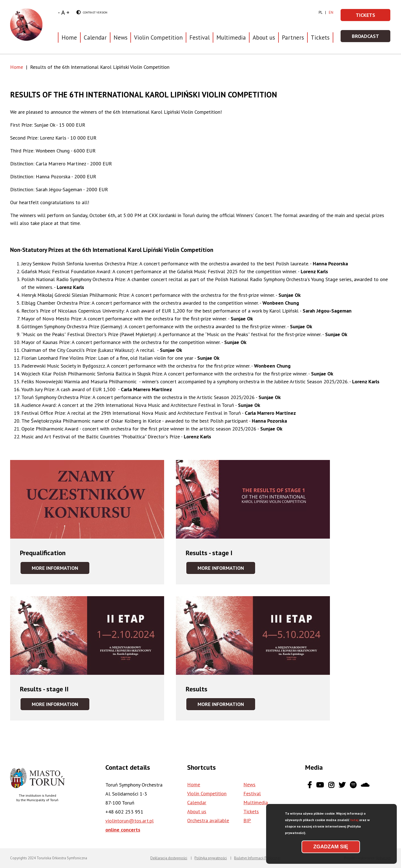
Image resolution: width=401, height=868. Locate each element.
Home (69, 37)
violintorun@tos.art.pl (130, 821)
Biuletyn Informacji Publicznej (257, 858)
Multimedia (231, 37)
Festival (252, 793)
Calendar (95, 37)
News (121, 37)
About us (197, 811)
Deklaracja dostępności (169, 858)
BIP (247, 820)
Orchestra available (208, 820)
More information (61, 569)
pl (320, 12)
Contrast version (92, 13)
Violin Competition (207, 793)
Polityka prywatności (211, 858)
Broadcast (371, 38)
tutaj (354, 820)
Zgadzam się (331, 847)
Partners (293, 37)
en (331, 12)
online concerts (123, 830)
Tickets (320, 37)
